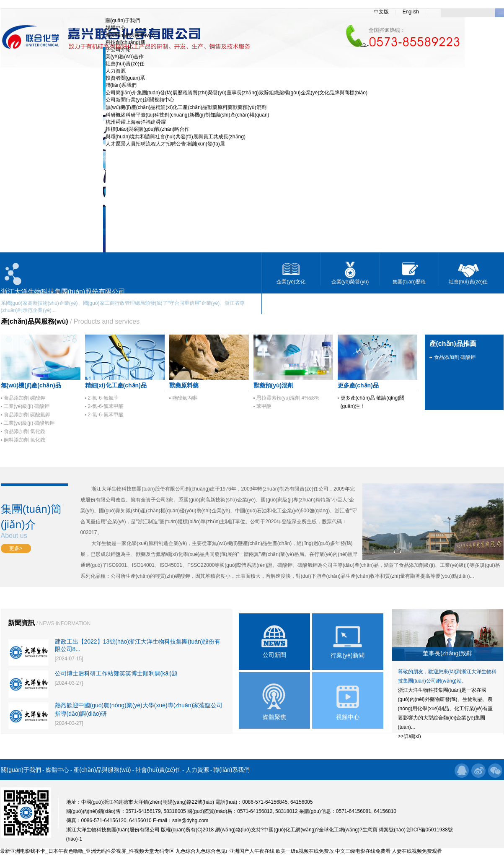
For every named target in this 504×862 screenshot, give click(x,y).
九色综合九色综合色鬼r (202, 851)
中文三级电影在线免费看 (363, 851)
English (411, 12)
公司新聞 (116, 100)
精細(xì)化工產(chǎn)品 (181, 107)
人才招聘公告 (171, 144)
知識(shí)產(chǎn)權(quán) (240, 115)
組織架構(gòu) (285, 93)
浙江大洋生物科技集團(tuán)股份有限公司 (138, 489)
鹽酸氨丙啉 (185, 398)
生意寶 (370, 830)
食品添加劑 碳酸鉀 (25, 398)
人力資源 (116, 71)
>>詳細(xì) (410, 736)
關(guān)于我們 (123, 21)
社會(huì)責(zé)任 (125, 64)
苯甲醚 (264, 406)
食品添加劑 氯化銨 (25, 431)
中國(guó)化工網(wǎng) (290, 830)
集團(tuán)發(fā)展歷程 (162, 93)
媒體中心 (116, 28)
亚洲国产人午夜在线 (252, 851)
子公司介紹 (118, 49)
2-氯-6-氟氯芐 (103, 398)
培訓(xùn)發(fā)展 (205, 144)
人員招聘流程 (141, 144)
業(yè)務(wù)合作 (125, 57)
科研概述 (116, 115)
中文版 (381, 12)
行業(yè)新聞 (140, 100)
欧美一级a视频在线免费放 (305, 851)
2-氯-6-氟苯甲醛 (106, 406)
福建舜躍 (156, 122)
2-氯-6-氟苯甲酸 (106, 415)
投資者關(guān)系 (125, 78)
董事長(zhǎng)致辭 (248, 93)
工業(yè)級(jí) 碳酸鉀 (27, 406)
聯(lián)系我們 (121, 85)
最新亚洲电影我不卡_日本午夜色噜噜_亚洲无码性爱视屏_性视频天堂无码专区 (87, 851)
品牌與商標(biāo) (348, 93)
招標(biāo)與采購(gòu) (131, 129)
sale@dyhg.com (190, 820)
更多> (16, 548)
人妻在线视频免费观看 (417, 851)
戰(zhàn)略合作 (172, 129)
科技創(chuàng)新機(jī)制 (182, 115)
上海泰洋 (136, 122)
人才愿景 (116, 144)
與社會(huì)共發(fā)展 (174, 137)
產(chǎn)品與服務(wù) (130, 35)
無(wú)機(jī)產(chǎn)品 (131, 107)
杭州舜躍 (116, 122)
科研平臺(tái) (140, 115)
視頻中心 (164, 100)
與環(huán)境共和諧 (128, 137)
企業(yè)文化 (315, 93)
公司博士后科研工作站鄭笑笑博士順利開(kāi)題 (116, 673)
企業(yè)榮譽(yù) (350, 282)
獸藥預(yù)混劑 (249, 107)
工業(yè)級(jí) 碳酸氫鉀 (29, 423)
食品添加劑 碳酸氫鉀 (27, 415)
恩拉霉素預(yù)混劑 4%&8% (288, 398)
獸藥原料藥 (220, 107)
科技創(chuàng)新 (125, 42)
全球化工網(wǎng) (339, 830)
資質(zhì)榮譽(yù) (207, 93)
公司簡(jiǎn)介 (121, 93)
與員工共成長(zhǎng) (222, 137)
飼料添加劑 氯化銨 (25, 440)
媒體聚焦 (274, 717)
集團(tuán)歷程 (409, 282)
